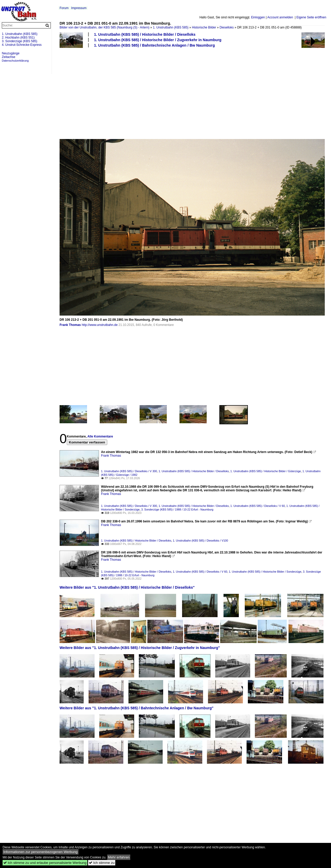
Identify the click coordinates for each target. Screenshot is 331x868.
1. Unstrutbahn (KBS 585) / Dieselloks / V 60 (257, 506)
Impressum (79, 8)
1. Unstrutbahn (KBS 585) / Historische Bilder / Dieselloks (145, 34)
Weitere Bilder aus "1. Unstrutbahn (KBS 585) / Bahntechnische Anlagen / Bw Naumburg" (136, 708)
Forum (64, 8)
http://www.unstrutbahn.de (100, 325)
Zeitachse (9, 57)
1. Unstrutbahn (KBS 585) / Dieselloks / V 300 (129, 471)
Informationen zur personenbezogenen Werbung (41, 852)
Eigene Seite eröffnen (311, 17)
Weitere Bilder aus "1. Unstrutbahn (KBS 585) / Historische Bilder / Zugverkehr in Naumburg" (140, 648)
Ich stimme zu (102, 863)
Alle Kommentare (100, 436)
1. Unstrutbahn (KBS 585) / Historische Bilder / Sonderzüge (265, 572)
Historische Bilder (204, 27)
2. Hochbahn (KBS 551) (18, 38)
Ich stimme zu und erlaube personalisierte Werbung (45, 863)
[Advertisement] (193, 93)
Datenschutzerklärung (15, 61)
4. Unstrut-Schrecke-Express (22, 45)
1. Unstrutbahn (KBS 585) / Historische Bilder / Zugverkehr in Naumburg (158, 40)
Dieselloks (227, 27)
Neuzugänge (11, 53)
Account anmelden (280, 17)
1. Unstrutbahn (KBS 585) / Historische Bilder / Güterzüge (265, 471)
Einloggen (258, 17)
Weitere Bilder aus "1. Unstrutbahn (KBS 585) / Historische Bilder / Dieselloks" (127, 587)
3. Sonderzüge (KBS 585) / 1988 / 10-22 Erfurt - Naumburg (177, 509)
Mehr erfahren (119, 857)
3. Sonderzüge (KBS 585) (20, 41)
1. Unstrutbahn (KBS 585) (171, 27)
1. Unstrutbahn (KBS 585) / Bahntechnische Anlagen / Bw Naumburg (154, 45)
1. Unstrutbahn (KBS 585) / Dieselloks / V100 (200, 541)
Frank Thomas (70, 325)
